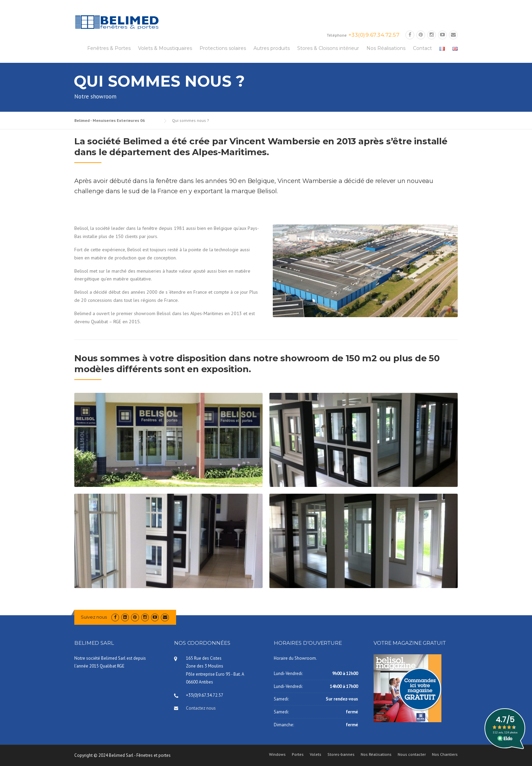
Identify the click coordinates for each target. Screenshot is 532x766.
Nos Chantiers (445, 754)
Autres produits (272, 48)
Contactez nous (201, 708)
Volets (316, 754)
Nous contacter (412, 754)
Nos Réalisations (386, 48)
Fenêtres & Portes (109, 48)
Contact (422, 48)
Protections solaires (223, 48)
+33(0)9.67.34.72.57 (374, 35)
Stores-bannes (341, 754)
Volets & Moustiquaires (165, 48)
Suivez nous (94, 617)
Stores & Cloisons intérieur (328, 48)
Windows (277, 754)
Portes (298, 754)
